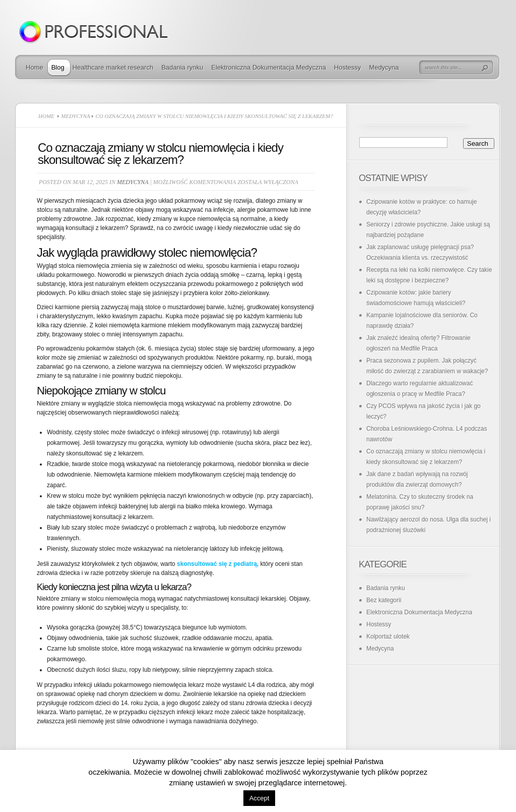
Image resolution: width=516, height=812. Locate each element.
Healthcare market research (113, 67)
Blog (58, 67)
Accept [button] (260, 798)
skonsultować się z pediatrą (217, 564)
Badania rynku (182, 67)
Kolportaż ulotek (388, 636)
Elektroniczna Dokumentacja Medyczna (269, 67)
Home (35, 67)
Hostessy (347, 67)
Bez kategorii (384, 600)
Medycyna (384, 67)
